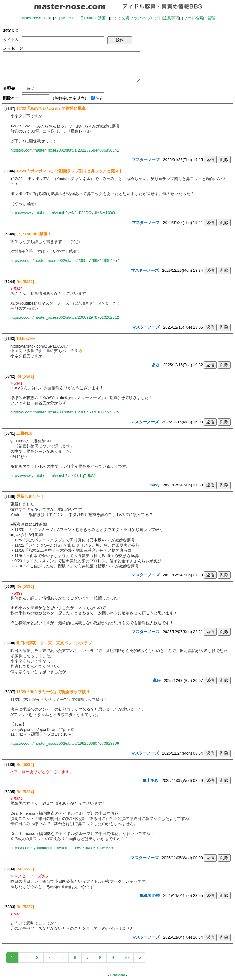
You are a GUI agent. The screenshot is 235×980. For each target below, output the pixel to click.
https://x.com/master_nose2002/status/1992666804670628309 (65, 743)
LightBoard (117, 975)
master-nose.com (35, 18)
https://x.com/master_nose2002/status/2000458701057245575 (65, 412)
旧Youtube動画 (93, 18)
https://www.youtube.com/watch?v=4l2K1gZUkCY (53, 476)
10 (126, 957)
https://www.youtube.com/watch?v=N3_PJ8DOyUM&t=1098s (63, 213)
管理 (211, 18)
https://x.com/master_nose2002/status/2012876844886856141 (65, 150)
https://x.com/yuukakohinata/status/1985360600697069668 (62, 848)
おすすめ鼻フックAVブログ (134, 18)
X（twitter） (65, 18)
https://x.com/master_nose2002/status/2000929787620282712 (65, 317)
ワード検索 (193, 18)
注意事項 (171, 18)
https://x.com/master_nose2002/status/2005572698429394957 (65, 261)
